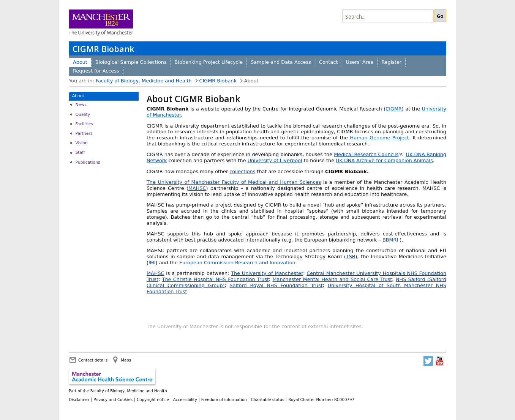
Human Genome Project (379, 138)
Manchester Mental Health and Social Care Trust (333, 279)
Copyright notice (153, 399)
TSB (351, 257)
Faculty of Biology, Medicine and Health (144, 81)
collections (242, 171)
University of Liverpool (275, 160)
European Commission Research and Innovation (237, 263)
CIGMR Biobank (103, 49)
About (80, 62)
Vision (81, 143)
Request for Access (96, 71)
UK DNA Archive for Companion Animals (384, 160)
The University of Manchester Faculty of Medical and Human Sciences (234, 182)
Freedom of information (224, 399)
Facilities (84, 124)
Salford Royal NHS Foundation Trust (276, 285)
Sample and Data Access (281, 62)
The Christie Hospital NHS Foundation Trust (216, 279)
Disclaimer (79, 399)
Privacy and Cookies (113, 399)
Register (391, 62)
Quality (83, 114)
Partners (84, 133)
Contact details (93, 360)
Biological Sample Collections (131, 62)
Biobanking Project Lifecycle (209, 62)
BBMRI (390, 240)
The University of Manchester (267, 273)
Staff (80, 152)
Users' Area (360, 62)
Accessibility (185, 399)
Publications (88, 162)
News (81, 105)
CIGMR (394, 109)
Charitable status (268, 399)
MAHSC (197, 188)
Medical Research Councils (366, 154)
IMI (152, 263)
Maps (126, 360)
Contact (329, 62)
